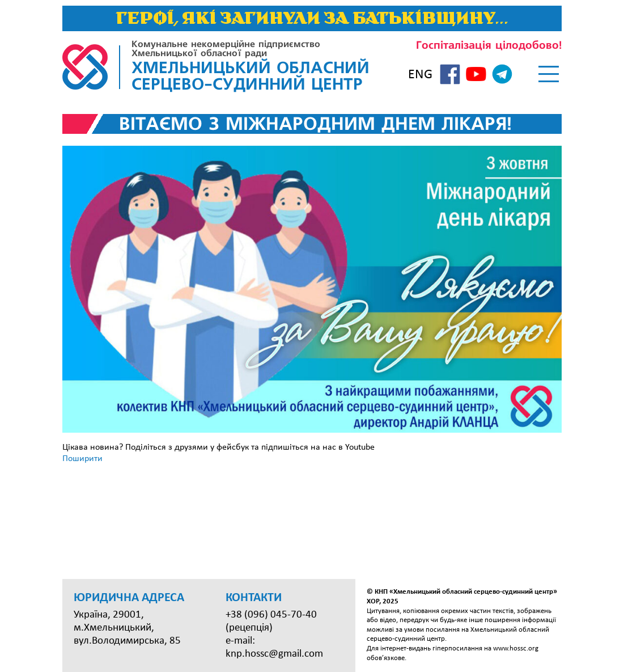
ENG (420, 75)
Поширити (82, 459)
